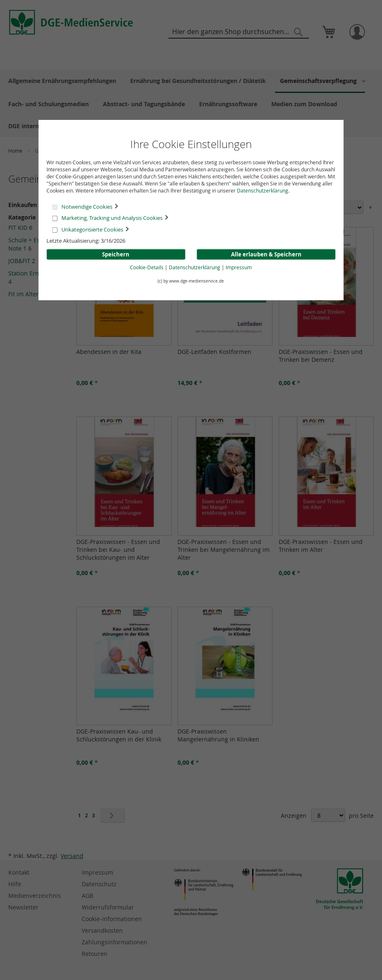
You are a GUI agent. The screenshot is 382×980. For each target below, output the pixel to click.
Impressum (239, 267)
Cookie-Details (147, 267)
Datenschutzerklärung (263, 190)
